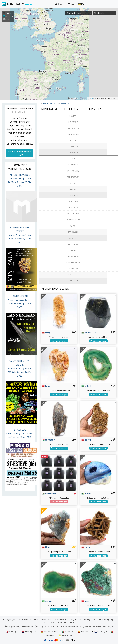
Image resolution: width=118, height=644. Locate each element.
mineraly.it (68, 631)
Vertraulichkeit (47, 619)
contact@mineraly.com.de (80, 627)
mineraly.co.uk (30, 631)
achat (86, 386)
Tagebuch (47, 104)
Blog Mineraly (13, 627)
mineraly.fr (12, 631)
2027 (56, 104)
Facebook (27, 627)
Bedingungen (9, 619)
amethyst (49, 493)
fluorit (47, 547)
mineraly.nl (101, 631)
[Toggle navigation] (113, 4)
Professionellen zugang (103, 619)
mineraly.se (65, 635)
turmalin (49, 440)
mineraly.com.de (50, 631)
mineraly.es (85, 631)
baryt (47, 332)
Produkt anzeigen (59, 341)
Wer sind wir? (61, 619)
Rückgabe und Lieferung (80, 619)
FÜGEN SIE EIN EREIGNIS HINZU (20, 153)
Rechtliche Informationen (28, 619)
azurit (86, 601)
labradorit (89, 332)
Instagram (40, 627)
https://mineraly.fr (105, 627)
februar (65, 104)
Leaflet (90, 98)
